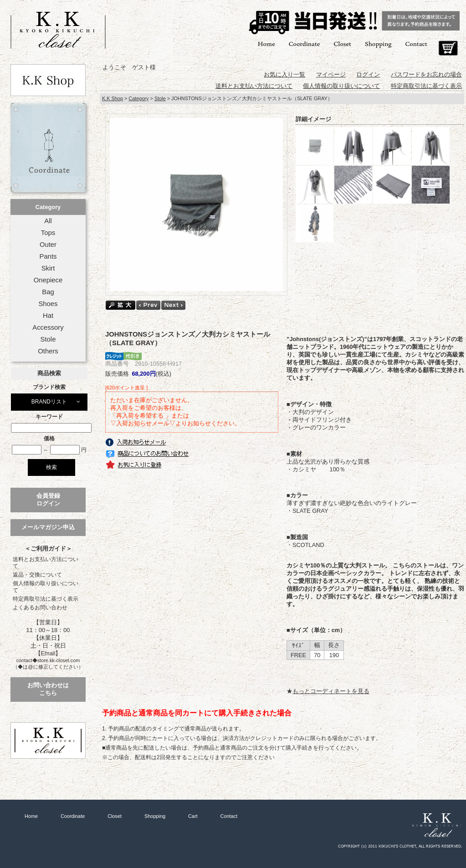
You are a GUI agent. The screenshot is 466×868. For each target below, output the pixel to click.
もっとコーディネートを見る (331, 691)
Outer (48, 245)
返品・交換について (37, 575)
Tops (48, 233)
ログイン (368, 74)
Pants (48, 256)
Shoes (48, 304)
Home (266, 43)
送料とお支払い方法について (46, 563)
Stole (48, 339)
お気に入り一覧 (284, 74)
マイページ (331, 74)
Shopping (378, 43)
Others (48, 351)
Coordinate (305, 43)
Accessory (48, 327)
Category (48, 207)
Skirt (48, 268)
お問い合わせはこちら (48, 689)
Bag (48, 292)
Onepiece (48, 280)
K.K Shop (113, 98)
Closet (342, 43)
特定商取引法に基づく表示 (46, 599)
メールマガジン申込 (48, 527)
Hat (48, 316)
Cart (448, 48)
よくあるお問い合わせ (40, 608)
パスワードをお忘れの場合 (426, 74)
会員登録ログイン (48, 500)
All (48, 221)
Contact (416, 43)
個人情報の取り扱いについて (46, 587)
